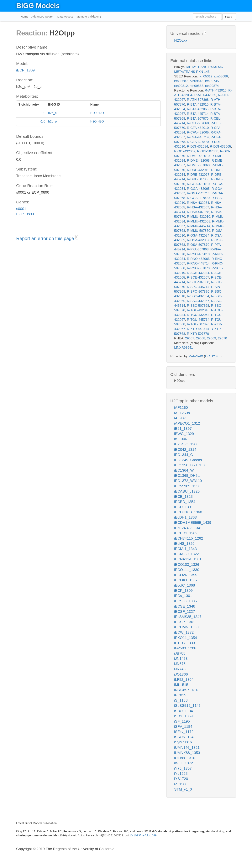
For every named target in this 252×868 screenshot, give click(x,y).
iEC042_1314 (185, 450)
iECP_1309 (25, 70)
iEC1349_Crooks (188, 460)
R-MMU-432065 (199, 221)
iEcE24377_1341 (188, 528)
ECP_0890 (25, 214)
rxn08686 (221, 76)
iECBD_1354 (185, 502)
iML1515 (181, 685)
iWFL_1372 (184, 763)
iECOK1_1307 (186, 580)
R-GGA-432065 (198, 189)
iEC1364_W (184, 470)
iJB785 (180, 653)
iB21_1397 (183, 429)
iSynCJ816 (183, 742)
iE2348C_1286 (186, 444)
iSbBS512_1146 (187, 706)
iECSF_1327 (185, 612)
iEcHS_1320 (184, 544)
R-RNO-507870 (198, 268)
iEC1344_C (184, 455)
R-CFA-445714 (198, 137)
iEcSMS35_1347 (188, 617)
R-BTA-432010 (198, 105)
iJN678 (180, 664)
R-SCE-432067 (198, 277)
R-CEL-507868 (198, 123)
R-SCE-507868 (198, 282)
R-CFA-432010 (198, 128)
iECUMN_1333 (186, 627)
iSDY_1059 (183, 716)
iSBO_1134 (184, 711)
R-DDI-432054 (197, 146)
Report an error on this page (46, 238)
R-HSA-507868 (198, 212)
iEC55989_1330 (187, 486)
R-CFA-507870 (198, 142)
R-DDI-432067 (185, 151)
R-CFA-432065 (198, 132)
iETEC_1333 (185, 643)
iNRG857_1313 (187, 690)
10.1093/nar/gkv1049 (143, 835)
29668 (200, 338)
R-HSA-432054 (198, 203)
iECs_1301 (183, 596)
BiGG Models (38, 6)
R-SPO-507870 (198, 292)
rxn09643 (196, 81)
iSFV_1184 (183, 727)
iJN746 (180, 669)
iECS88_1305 (185, 601)
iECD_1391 (184, 507)
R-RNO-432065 (198, 259)
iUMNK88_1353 (187, 753)
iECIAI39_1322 (186, 554)
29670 (222, 338)
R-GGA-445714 (198, 193)
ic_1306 (181, 439)
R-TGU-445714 (198, 320)
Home (24, 16)
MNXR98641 (184, 348)
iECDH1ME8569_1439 (193, 523)
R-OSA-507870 (198, 245)
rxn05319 (206, 76)
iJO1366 (181, 674)
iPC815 (180, 695)
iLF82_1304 (184, 680)
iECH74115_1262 (189, 538)
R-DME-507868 (198, 165)
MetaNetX (196, 356)
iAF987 (180, 418)
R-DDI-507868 (208, 151)
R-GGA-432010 (198, 184)
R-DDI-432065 (220, 146)
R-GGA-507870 (198, 198)
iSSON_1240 (185, 737)
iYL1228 (181, 774)
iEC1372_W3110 (188, 481)
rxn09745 (212, 81)
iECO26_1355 (186, 575)
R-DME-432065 (198, 161)
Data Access (65, 16)
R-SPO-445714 (198, 287)
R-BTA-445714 (198, 114)
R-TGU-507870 (198, 324)
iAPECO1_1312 (187, 423)
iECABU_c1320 (187, 491)
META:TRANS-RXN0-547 (205, 67)
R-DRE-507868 (198, 179)
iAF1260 (181, 408)
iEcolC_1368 (185, 585)
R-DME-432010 (198, 156)
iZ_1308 (181, 784)
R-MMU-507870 (199, 231)
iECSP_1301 (185, 622)
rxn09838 (196, 86)
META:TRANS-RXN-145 (192, 72)
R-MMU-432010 (199, 217)
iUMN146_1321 (187, 748)
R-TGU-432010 (198, 310)
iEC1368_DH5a (187, 476)
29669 (211, 338)
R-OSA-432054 (198, 235)
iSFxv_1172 (184, 732)
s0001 (21, 209)
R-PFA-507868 (198, 249)
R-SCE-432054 (198, 273)
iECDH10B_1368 (188, 512)
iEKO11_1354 (186, 638)
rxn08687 (181, 81)
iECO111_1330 (187, 570)
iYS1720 (181, 779)
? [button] (77, 238)
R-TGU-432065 (198, 315)
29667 (190, 338)
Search (229, 17)
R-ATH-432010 (216, 90)
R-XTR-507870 (198, 334)
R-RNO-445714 (198, 263)
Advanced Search (43, 16)
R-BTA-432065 (198, 109)
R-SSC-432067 (198, 301)
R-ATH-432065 (205, 95)
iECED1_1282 (186, 533)
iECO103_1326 (187, 565)
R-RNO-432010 (198, 254)
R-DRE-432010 (198, 170)
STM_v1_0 (183, 789)
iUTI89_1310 (185, 758)
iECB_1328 (183, 497)
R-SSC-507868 (198, 306)
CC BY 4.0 (213, 356)
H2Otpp (180, 40)
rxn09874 (212, 86)
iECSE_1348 (185, 606)
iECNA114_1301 (188, 559)
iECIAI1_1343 (185, 549)
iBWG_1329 (184, 434)
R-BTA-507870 (198, 119)
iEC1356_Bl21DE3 (189, 465)
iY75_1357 (183, 768)
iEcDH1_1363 (185, 517)
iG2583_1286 (185, 648)
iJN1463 (181, 659)
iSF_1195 (182, 721)
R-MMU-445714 (199, 226)
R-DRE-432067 (198, 175)
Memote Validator (88, 16)
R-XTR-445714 (198, 329)
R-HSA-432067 (198, 207)
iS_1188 (181, 700)
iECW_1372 (184, 632)
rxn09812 (181, 86)
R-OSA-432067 (198, 240)
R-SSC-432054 (198, 296)
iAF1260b (182, 413)
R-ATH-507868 (198, 100)
